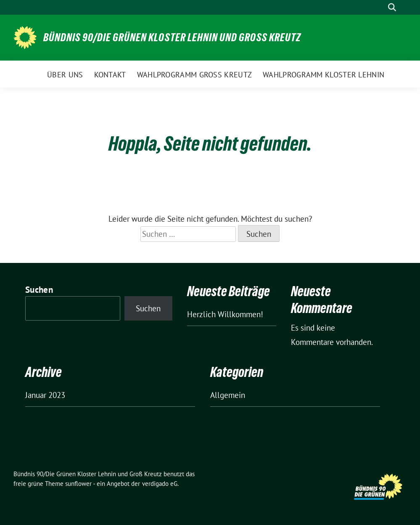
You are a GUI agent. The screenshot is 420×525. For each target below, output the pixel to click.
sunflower (78, 484)
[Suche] (380, 7)
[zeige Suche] (392, 7)
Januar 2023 (45, 395)
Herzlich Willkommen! (225, 314)
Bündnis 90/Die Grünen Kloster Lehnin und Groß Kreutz (172, 37)
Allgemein (228, 395)
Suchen (39, 290)
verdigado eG (160, 484)
